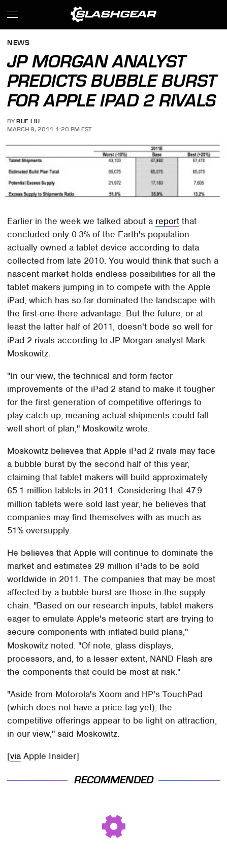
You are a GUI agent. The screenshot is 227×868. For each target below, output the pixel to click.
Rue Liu (28, 121)
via (15, 756)
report (167, 221)
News (18, 43)
